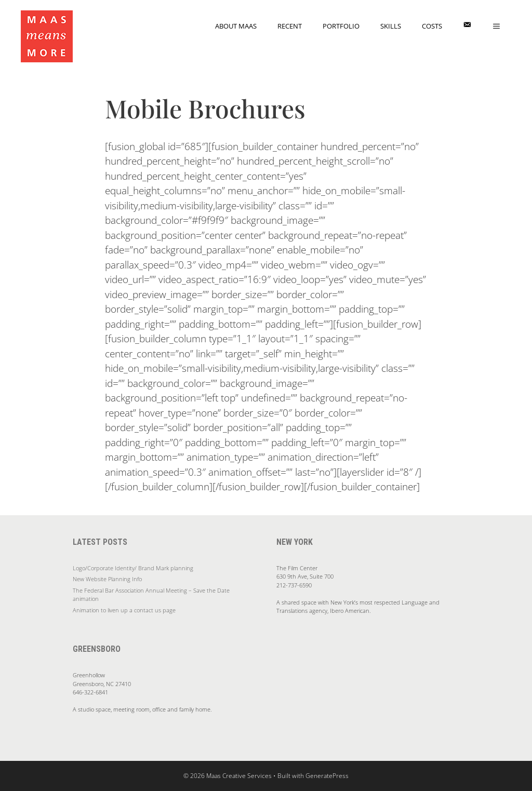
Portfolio (341, 26)
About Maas (236, 26)
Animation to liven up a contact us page (124, 610)
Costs (432, 26)
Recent (290, 26)
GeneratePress (327, 776)
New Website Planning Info (107, 579)
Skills (391, 26)
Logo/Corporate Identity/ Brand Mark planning (133, 568)
